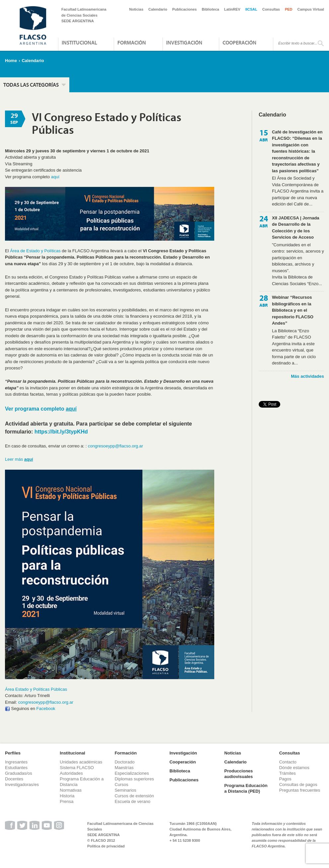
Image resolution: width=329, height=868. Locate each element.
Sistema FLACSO (77, 768)
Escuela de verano (133, 801)
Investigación (184, 42)
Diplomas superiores (134, 779)
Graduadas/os (19, 773)
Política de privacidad (106, 846)
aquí (55, 177)
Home (11, 61)
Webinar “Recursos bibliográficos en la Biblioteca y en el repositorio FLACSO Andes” (293, 310)
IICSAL (251, 9)
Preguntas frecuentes (300, 790)
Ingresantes (16, 762)
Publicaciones (184, 9)
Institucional (79, 42)
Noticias (136, 9)
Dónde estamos (294, 768)
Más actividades (307, 376)
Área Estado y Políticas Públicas (36, 689)
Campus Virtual (311, 9)
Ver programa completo (41, 409)
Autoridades (71, 773)
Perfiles (13, 753)
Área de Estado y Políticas (35, 251)
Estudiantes (16, 768)
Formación (132, 42)
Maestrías (124, 768)
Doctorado (125, 762)
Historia (67, 796)
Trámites (288, 773)
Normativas (71, 790)
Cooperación (239, 42)
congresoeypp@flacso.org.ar (115, 446)
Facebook (46, 709)
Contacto (288, 762)
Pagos (285, 779)
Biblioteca (210, 9)
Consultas (271, 9)
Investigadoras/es (22, 785)
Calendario (158, 9)
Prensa (66, 801)
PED (289, 9)
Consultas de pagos (298, 785)
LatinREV (232, 9)
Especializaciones (132, 773)
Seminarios (126, 790)
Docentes (14, 779)
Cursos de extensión (134, 796)
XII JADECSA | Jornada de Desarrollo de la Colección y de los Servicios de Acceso (296, 228)
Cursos (122, 785)
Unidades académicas (81, 762)
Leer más (19, 459)
